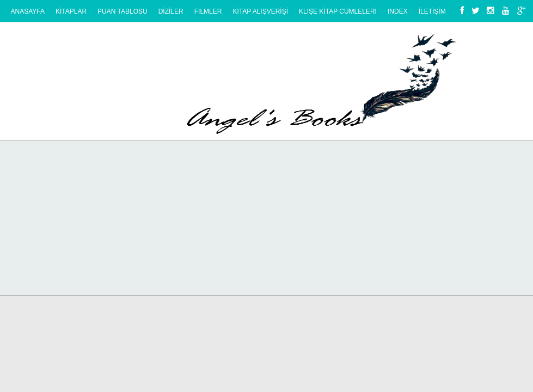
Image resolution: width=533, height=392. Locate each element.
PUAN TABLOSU (122, 11)
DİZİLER (171, 11)
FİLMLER (208, 11)
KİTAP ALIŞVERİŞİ (260, 11)
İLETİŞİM (432, 11)
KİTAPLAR (71, 11)
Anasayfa (28, 11)
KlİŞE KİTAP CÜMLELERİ (338, 11)
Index (398, 11)
